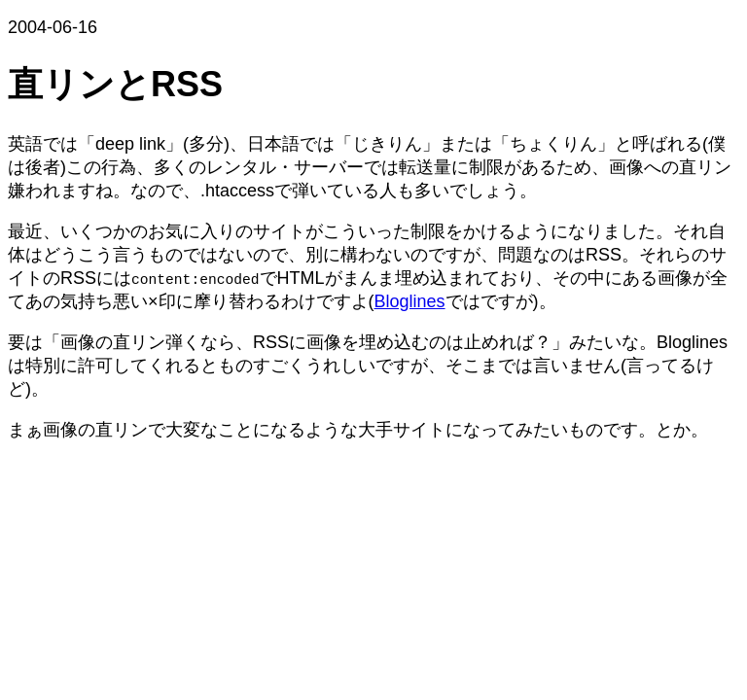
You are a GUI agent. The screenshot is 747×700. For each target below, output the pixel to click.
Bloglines (410, 301)
